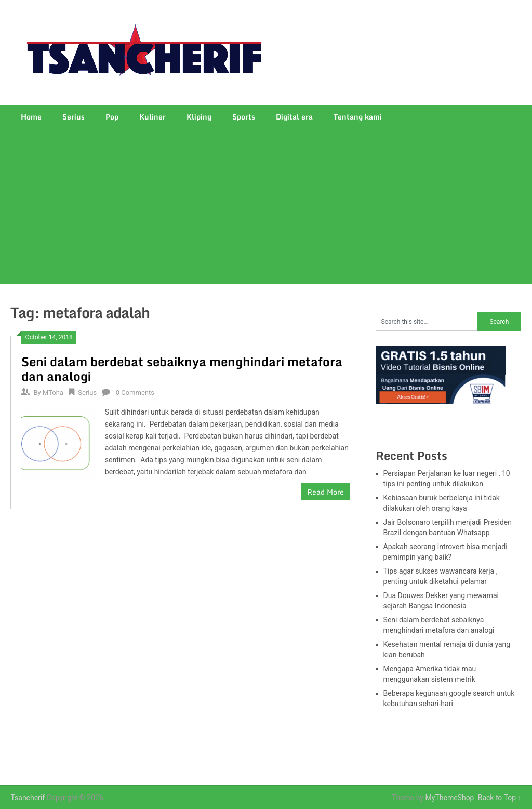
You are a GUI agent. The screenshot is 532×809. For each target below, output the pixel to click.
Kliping (199, 117)
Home (31, 117)
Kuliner (152, 117)
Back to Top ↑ (500, 798)
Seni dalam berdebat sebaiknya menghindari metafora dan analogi (182, 369)
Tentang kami (358, 117)
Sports (244, 117)
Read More (325, 492)
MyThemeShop (450, 798)
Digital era (294, 117)
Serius (74, 117)
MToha (53, 393)
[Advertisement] (266, 206)
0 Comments (135, 393)
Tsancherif (28, 798)
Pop (112, 117)
